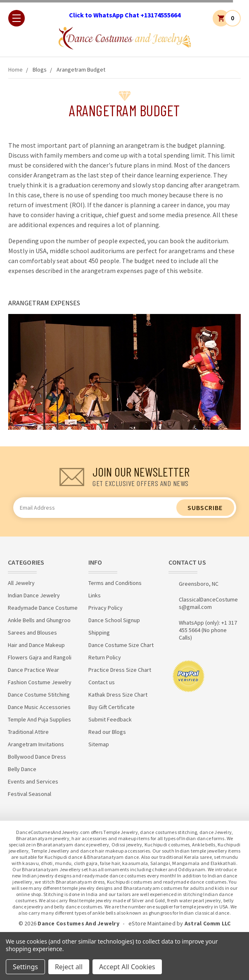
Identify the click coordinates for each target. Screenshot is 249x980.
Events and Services (33, 781)
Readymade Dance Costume (43, 608)
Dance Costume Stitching (39, 695)
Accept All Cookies (127, 967)
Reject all (69, 967)
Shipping (99, 633)
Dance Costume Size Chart (121, 645)
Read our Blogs (107, 732)
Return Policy (105, 657)
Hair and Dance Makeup (36, 645)
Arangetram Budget (81, 69)
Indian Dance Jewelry (34, 595)
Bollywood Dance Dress (37, 757)
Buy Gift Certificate (111, 707)
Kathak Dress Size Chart (118, 695)
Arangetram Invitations (36, 744)
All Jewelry (21, 583)
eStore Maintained (152, 923)
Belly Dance (22, 769)
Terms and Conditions (115, 583)
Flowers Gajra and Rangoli (40, 657)
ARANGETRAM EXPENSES (44, 303)
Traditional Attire (28, 732)
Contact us (102, 682)
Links (95, 595)
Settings (25, 967)
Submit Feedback (110, 719)
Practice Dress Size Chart (120, 670)
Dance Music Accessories (39, 707)
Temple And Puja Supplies (39, 719)
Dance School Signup (114, 620)
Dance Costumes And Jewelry (78, 923)
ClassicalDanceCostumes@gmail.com (208, 603)
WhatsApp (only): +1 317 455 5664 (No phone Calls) (208, 630)
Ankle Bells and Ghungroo (39, 620)
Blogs (40, 69)
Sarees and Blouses (32, 633)
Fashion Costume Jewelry (40, 682)
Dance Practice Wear (33, 670)
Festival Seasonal (30, 794)
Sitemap (99, 744)
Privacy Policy (106, 608)
